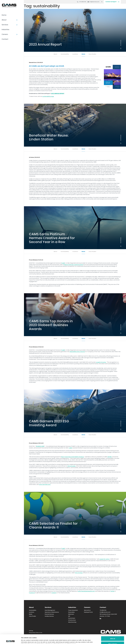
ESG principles (72, 466)
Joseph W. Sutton (101, 362)
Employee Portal (88, 612)
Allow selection (113, 634)
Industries (5, 30)
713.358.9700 (103, 610)
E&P (69, 616)
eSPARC (110, 457)
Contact (5, 39)
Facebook (32, 593)
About (4, 20)
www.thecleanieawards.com (86, 591)
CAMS (63, 263)
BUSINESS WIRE (40, 446)
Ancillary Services (49, 616)
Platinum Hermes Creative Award (73, 265)
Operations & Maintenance (52, 612)
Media (83, 54)
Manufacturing (72, 622)
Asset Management (50, 610)
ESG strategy (79, 573)
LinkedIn (54, 593)
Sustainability (65, 54)
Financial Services (49, 614)
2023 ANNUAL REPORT (58, 93)
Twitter (112, 591)
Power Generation (73, 610)
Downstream (72, 618)
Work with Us (87, 610)
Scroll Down (120, 49)
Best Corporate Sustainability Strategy (73, 457)
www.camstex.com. (45, 484)
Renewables (71, 612)
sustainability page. (48, 96)
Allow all (113, 629)
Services (5, 25)
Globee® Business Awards (77, 352)
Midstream (71, 614)
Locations (75, 54)
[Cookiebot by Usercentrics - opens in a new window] (10, 641)
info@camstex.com (105, 612)
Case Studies (92, 54)
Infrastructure (72, 620)
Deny (113, 640)
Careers (5, 34)
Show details (84, 640)
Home (4, 15)
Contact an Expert (112, 2)
